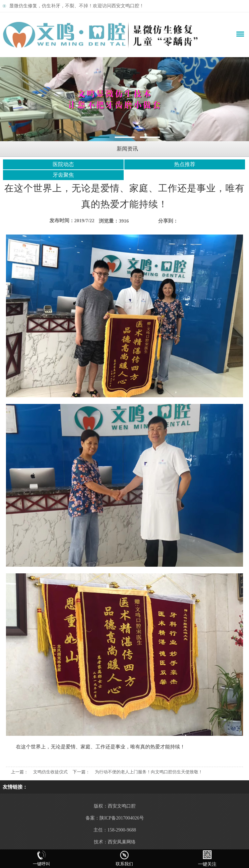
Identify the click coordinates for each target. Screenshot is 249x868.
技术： (101, 842)
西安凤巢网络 (122, 842)
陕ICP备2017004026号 (122, 818)
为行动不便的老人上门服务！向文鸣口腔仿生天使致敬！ (149, 772)
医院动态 (63, 164)
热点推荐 (185, 164)
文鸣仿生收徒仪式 (50, 772)
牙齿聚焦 (63, 175)
